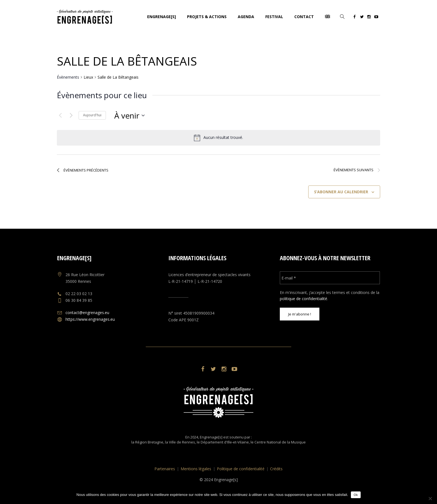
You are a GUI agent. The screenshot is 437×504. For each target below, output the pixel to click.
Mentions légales (196, 469)
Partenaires (165, 469)
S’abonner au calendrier (341, 192)
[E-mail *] (330, 278)
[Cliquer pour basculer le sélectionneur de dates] (129, 115)
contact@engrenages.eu (87, 313)
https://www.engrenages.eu (90, 319)
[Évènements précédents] (60, 115)
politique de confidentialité (304, 299)
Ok (356, 495)
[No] (430, 498)
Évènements (68, 77)
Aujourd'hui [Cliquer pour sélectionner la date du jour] (92, 115)
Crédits (276, 469)
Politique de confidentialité (241, 469)
